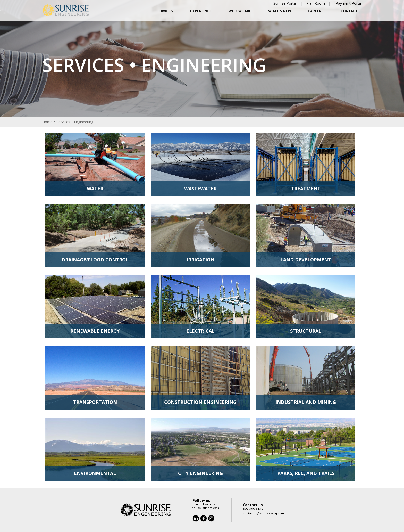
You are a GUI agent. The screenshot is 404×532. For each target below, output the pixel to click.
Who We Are (240, 11)
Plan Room (316, 3)
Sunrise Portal (285, 3)
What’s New (280, 11)
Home (47, 122)
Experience (201, 11)
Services (165, 11)
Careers (316, 11)
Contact (349, 11)
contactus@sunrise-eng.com (263, 513)
